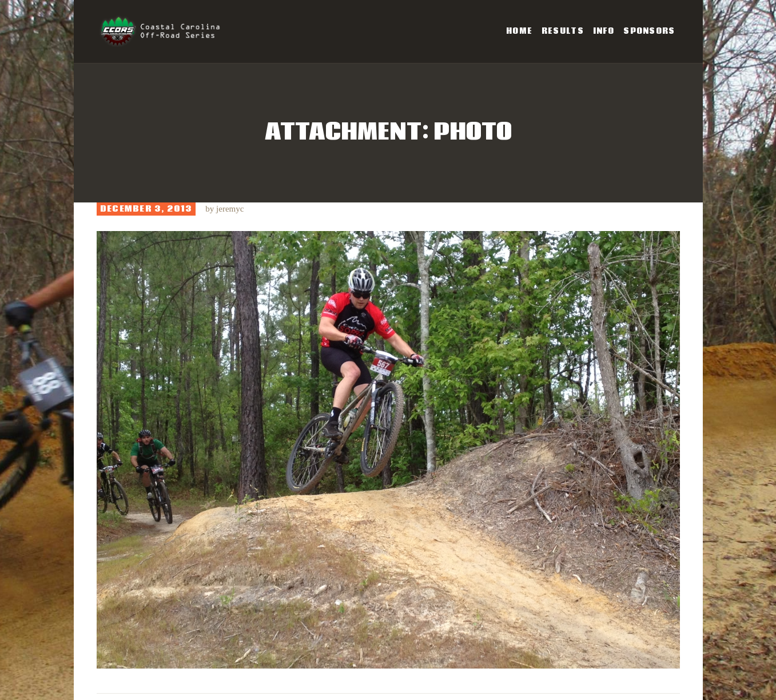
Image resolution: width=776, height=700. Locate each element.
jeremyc (230, 209)
